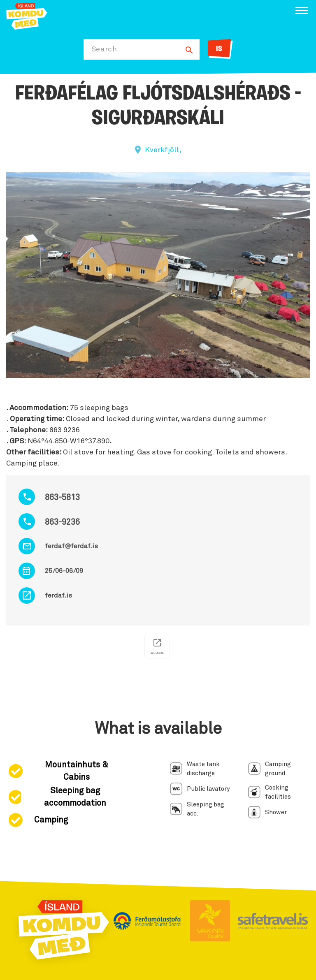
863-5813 (62, 498)
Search (104, 49)
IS (219, 49)
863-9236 (62, 522)
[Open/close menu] (302, 10)
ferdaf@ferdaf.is (71, 546)
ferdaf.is (58, 595)
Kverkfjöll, (163, 150)
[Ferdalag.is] (27, 15)
